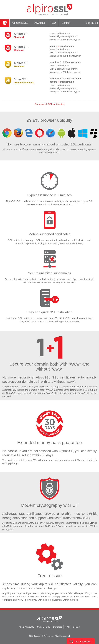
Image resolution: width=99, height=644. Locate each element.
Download (39, 23)
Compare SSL (20, 23)
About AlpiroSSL (27, 627)
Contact (66, 23)
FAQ (53, 23)
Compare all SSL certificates (49, 104)
